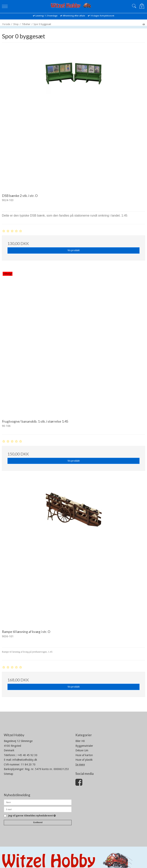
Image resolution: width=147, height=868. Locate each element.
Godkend (38, 822)
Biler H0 (80, 741)
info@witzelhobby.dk (25, 760)
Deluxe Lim (82, 750)
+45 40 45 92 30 (27, 755)
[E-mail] (38, 809)
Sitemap (9, 774)
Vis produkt (74, 250)
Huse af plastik (84, 760)
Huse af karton (84, 755)
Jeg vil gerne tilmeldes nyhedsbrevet (32, 816)
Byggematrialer (84, 746)
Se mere (80, 764)
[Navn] (38, 802)
